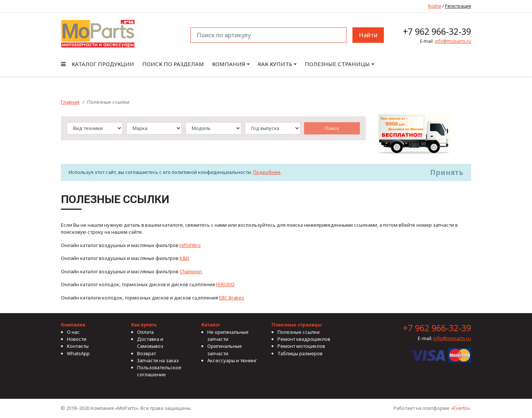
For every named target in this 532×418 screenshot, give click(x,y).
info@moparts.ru (453, 41)
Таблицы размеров (300, 353)
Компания (229, 64)
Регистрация (458, 6)
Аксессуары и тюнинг (232, 360)
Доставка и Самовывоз (150, 342)
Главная (70, 102)
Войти (435, 6)
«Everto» (460, 408)
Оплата (145, 332)
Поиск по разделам (173, 64)
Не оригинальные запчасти (228, 335)
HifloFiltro (190, 245)
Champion (191, 271)
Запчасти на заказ (158, 360)
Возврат (146, 353)
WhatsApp (78, 353)
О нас (73, 332)
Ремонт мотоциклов (301, 346)
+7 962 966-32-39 (437, 32)
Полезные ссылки (299, 332)
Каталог (211, 325)
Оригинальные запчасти (225, 350)
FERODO (225, 284)
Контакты (78, 346)
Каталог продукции (98, 64)
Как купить (275, 64)
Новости (77, 339)
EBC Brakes (232, 298)
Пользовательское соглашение (159, 371)
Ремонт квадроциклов (304, 339)
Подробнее (267, 172)
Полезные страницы (337, 64)
